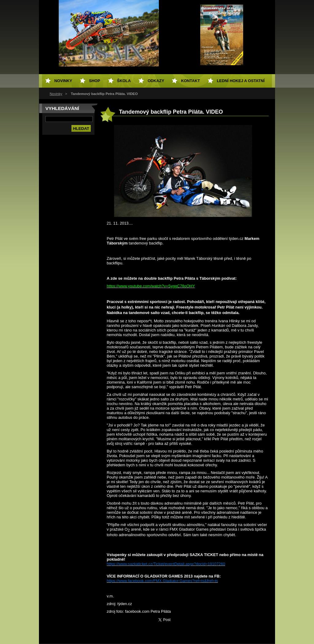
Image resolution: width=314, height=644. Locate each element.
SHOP (94, 81)
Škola (124, 81)
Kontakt (190, 81)
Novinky (56, 94)
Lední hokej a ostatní (241, 81)
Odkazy (156, 81)
